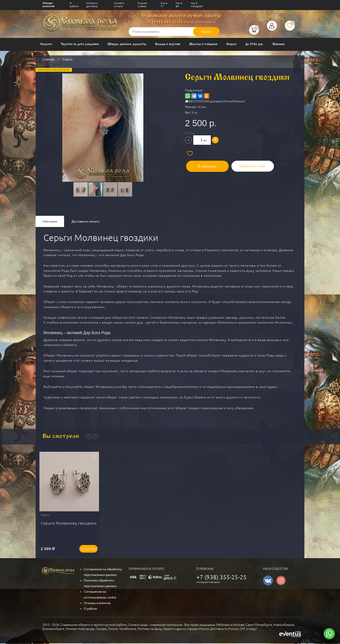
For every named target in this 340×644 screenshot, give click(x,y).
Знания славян (142, 5)
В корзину (205, 165)
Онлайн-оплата (119, 5)
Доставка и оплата (85, 221)
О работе (74, 5)
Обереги (46, 44)
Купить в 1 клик (249, 165)
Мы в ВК (179, 5)
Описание (50, 221)
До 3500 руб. (254, 44)
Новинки (279, 44)
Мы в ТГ (164, 5)
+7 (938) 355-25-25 (165, 22)
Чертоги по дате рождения (80, 44)
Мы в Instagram (197, 5)
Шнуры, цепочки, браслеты (127, 44)
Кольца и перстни (168, 44)
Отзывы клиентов (48, 5)
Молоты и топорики (203, 44)
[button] (102, 117)
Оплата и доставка (92, 5)
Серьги (231, 44)
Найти (206, 32)
